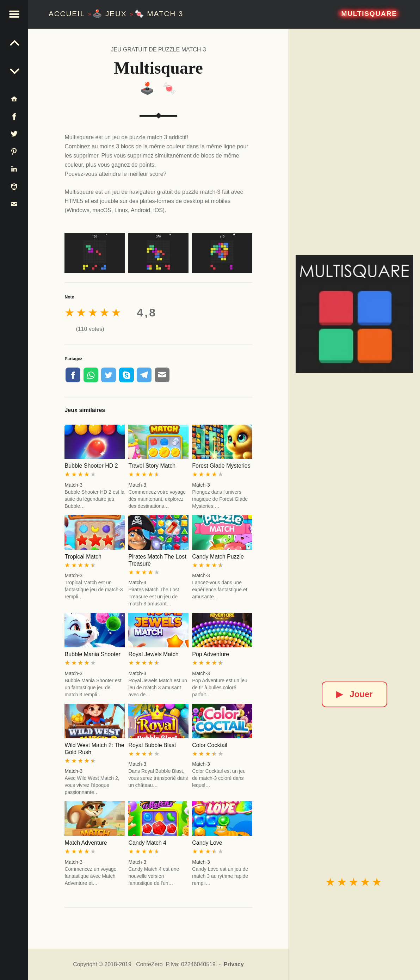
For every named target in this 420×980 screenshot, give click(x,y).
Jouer (354, 694)
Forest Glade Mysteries (221, 466)
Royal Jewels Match (153, 654)
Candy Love (207, 843)
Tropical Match (83, 557)
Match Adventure (86, 843)
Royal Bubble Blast (152, 745)
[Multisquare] (355, 314)
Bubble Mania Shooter (92, 654)
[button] (14, 14)
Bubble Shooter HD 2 (91, 466)
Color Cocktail (210, 745)
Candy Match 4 (147, 843)
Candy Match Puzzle (218, 557)
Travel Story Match (152, 466)
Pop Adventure (211, 654)
